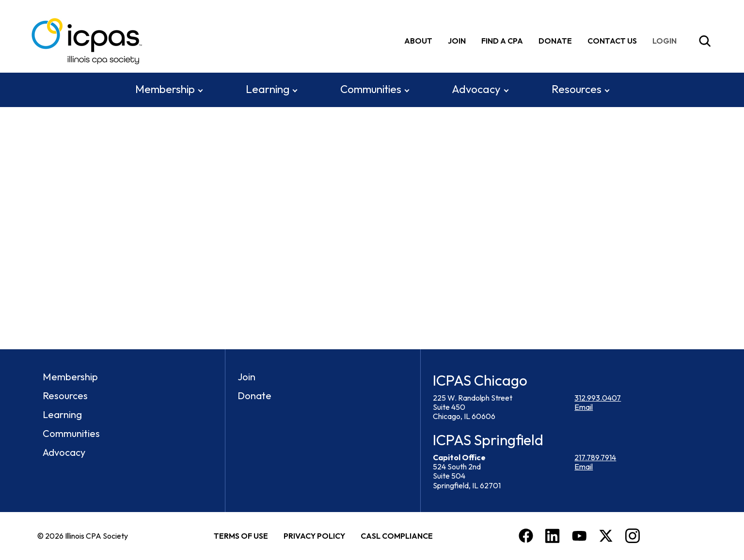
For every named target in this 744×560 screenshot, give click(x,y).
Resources (577, 89)
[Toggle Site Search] (705, 41)
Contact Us (612, 41)
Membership (165, 89)
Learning (268, 89)
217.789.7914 (595, 457)
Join (457, 41)
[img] (666, 41)
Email (584, 407)
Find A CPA (502, 41)
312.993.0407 (598, 398)
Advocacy (476, 89)
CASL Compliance (397, 536)
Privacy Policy (314, 536)
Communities (371, 89)
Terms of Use (241, 536)
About (418, 41)
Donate (555, 41)
